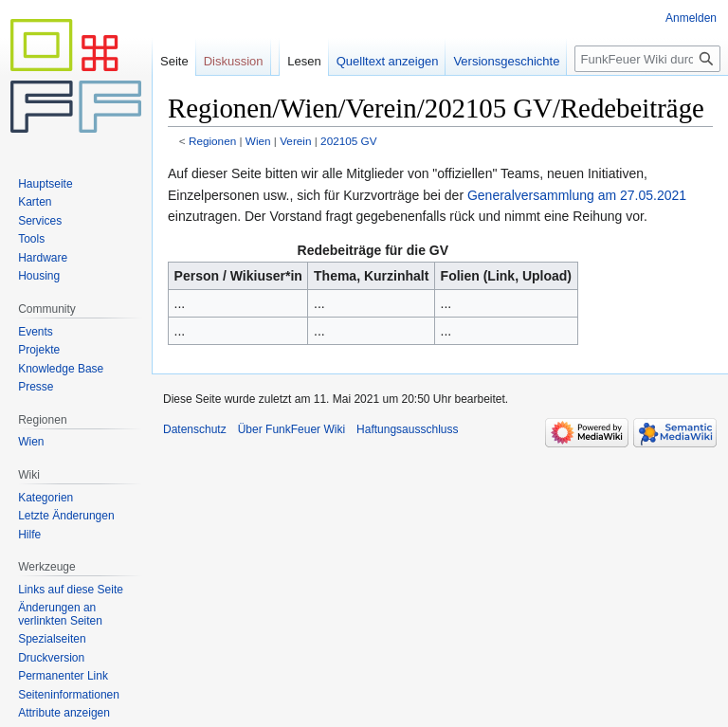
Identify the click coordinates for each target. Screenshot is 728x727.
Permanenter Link (63, 676)
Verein (295, 141)
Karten (35, 202)
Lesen (304, 61)
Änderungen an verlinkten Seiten (60, 614)
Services (40, 221)
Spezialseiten (52, 639)
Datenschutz (195, 429)
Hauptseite (45, 184)
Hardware (43, 258)
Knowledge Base (61, 369)
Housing (39, 276)
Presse (36, 387)
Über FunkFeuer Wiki (291, 429)
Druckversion (51, 658)
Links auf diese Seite (71, 590)
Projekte (39, 350)
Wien (258, 141)
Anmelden (691, 18)
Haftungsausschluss (407, 429)
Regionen (212, 141)
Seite (174, 61)
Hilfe (29, 535)
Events (36, 332)
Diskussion (234, 61)
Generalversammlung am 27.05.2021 (577, 195)
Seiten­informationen (69, 695)
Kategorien (45, 498)
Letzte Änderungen (66, 516)
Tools (31, 239)
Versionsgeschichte (506, 61)
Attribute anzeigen (64, 713)
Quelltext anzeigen (388, 61)
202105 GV (348, 141)
